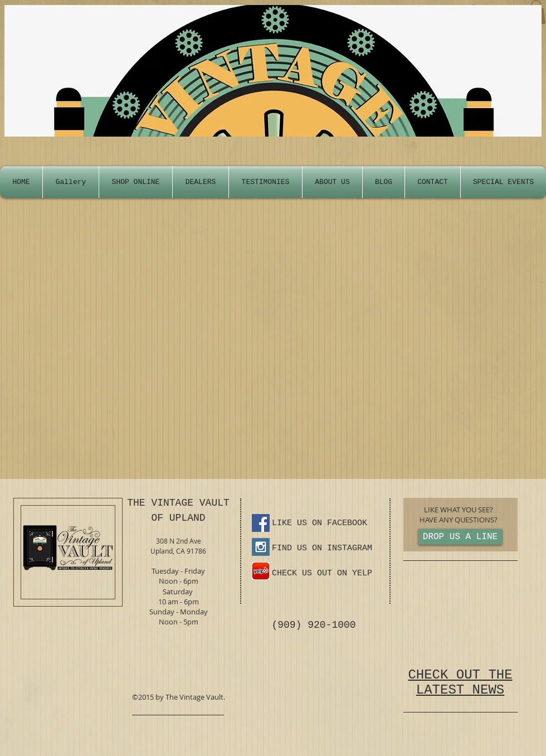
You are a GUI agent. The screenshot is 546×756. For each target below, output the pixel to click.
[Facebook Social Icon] (261, 523)
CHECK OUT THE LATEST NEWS (460, 682)
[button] (503, 182)
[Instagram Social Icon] (261, 547)
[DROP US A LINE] (460, 537)
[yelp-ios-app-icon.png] (261, 571)
